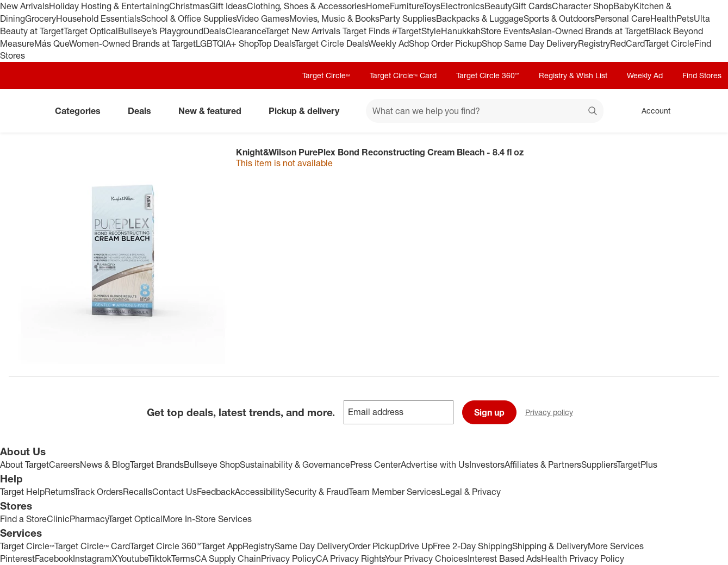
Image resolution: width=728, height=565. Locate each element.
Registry (594, 43)
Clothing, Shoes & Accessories (306, 6)
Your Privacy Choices (426, 558)
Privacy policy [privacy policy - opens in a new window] (553, 413)
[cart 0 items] (705, 111)
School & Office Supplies (189, 18)
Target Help (22, 492)
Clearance (245, 31)
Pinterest (17, 558)
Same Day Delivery (312, 546)
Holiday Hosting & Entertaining (109, 6)
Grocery (41, 18)
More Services (616, 546)
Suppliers (599, 464)
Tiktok (160, 558)
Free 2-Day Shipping (472, 546)
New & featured (214, 111)
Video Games (263, 18)
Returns (59, 492)
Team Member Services (394, 492)
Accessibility (260, 492)
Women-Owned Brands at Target (132, 43)
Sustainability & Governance (295, 464)
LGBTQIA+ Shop (227, 43)
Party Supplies (408, 18)
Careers (64, 464)
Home (378, 6)
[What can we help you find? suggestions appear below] (485, 111)
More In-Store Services (207, 519)
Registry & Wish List (573, 75)
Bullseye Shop (212, 464)
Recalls (138, 492)
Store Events (505, 31)
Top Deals (276, 43)
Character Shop (583, 6)
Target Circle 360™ (488, 75)
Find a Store (23, 519)
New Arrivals (24, 6)
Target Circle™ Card (403, 75)
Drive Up (416, 546)
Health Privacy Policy (583, 558)
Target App (222, 546)
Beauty (498, 6)
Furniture (406, 6)
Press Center (375, 464)
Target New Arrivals (304, 31)
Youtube (133, 558)
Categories (82, 111)
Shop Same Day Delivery (530, 43)
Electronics (462, 6)
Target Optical (91, 31)
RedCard (627, 43)
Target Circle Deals (331, 43)
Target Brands (157, 464)
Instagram (92, 558)
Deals (214, 31)
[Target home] (24, 111)
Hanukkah (461, 31)
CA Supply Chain (228, 558)
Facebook (54, 558)
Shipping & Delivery (550, 546)
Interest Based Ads (504, 558)
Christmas (189, 6)
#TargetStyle (416, 31)
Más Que (52, 43)
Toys (432, 6)
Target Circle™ (326, 75)
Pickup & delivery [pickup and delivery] (308, 111)
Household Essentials (98, 18)
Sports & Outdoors (559, 18)
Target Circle (670, 43)
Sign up (489, 412)
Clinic (58, 519)
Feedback (216, 492)
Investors (487, 464)
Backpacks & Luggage (480, 18)
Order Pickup (374, 546)
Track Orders (98, 492)
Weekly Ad (388, 43)
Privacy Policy (288, 558)
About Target (24, 464)
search (593, 112)
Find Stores (702, 75)
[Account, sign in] (651, 111)
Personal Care (623, 18)
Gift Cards (532, 6)
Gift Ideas (228, 6)
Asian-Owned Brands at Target (589, 31)
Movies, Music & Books (334, 18)
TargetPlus (637, 464)
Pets (685, 18)
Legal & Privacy (471, 492)
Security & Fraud (316, 492)
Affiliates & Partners (543, 464)
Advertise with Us (435, 464)
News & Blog (105, 464)
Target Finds (367, 31)
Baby (623, 6)
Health (663, 18)
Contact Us (175, 492)
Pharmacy (89, 519)
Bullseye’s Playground (161, 31)
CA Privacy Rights (350, 558)
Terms (183, 558)
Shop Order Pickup (445, 43)
